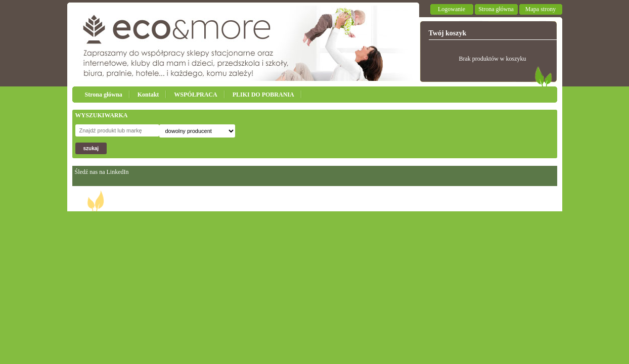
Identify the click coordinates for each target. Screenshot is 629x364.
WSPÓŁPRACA (195, 95)
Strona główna (496, 9)
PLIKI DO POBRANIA (263, 95)
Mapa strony (541, 9)
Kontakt (148, 95)
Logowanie (452, 9)
